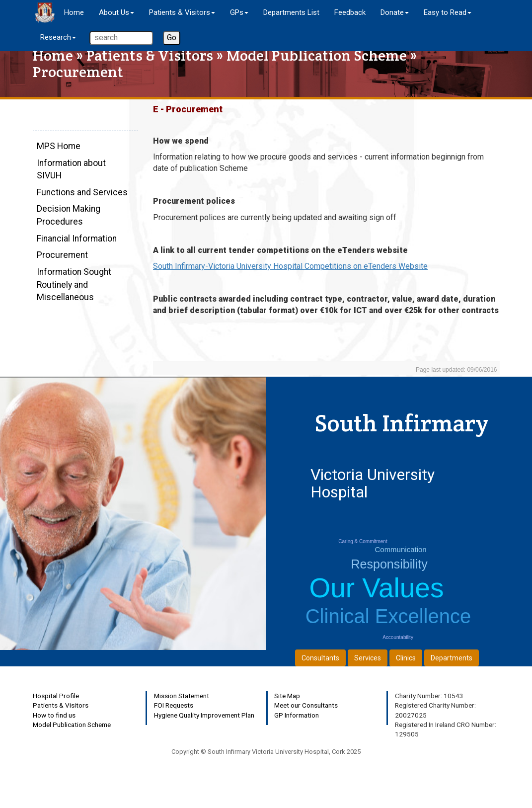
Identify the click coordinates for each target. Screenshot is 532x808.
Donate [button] (395, 12)
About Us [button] (116, 12)
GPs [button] (239, 12)
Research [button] (58, 37)
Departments (452, 658)
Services (368, 658)
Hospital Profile (56, 696)
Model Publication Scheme (317, 55)
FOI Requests (174, 705)
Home (74, 12)
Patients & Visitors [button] (182, 12)
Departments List (291, 12)
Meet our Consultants (306, 705)
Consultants (320, 658)
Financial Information (77, 239)
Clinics (406, 658)
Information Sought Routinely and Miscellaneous (74, 284)
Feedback (350, 12)
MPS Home (59, 146)
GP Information (297, 715)
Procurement (62, 255)
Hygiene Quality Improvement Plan (204, 715)
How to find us (54, 715)
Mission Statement (182, 696)
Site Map (287, 696)
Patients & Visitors (150, 55)
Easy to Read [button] (448, 12)
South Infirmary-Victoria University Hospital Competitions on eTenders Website (290, 266)
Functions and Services (82, 192)
